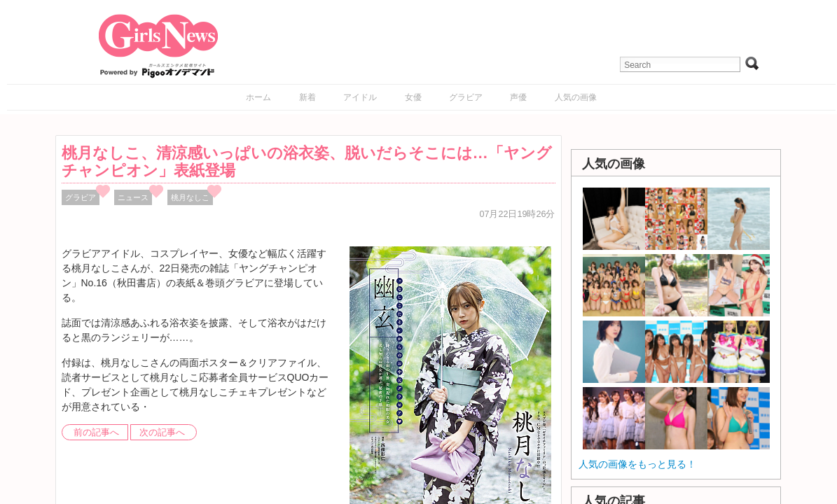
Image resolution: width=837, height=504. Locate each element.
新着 (307, 97)
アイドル (360, 97)
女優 (413, 97)
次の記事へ (162, 433)
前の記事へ (96, 433)
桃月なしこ (190, 197)
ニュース (133, 197)
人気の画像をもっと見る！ (637, 464)
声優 (518, 97)
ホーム (258, 97)
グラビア (466, 97)
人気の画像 (576, 97)
